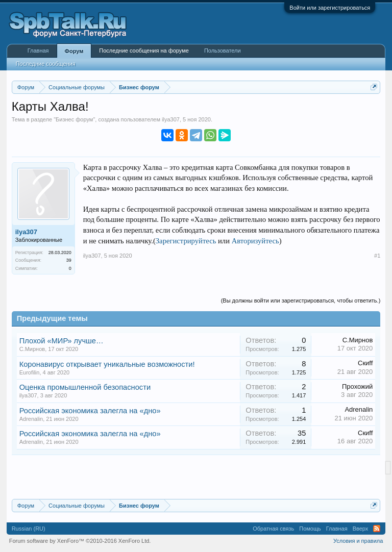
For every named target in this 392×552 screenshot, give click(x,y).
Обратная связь (273, 529)
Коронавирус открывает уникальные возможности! (107, 364)
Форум (74, 51)
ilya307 (171, 119)
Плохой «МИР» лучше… (62, 341)
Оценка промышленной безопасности (85, 387)
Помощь (310, 529)
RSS (377, 529)
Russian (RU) (29, 529)
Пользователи (223, 51)
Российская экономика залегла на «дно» (90, 411)
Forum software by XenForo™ (80, 541)
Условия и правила (358, 541)
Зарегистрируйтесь (186, 241)
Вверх (361, 529)
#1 (377, 256)
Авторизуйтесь (255, 241)
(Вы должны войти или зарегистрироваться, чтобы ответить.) (301, 300)
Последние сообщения (46, 64)
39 (69, 260)
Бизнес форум (74, 119)
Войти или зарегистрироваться (330, 8)
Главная (38, 51)
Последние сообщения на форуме (144, 51)
